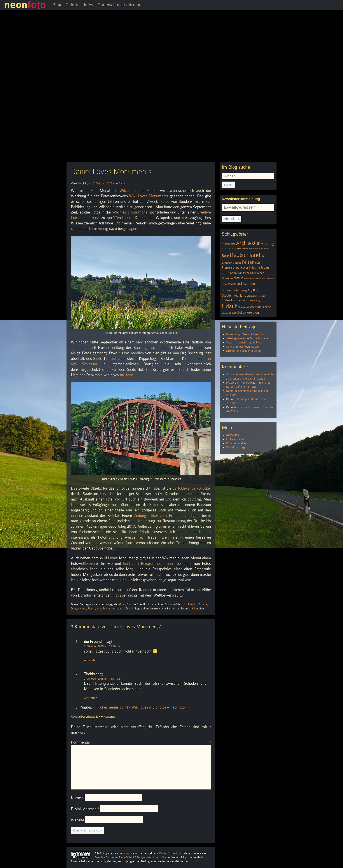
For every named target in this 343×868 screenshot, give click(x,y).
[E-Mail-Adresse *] (248, 207)
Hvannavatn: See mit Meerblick (246, 334)
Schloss (107, 608)
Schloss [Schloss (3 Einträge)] (270, 279)
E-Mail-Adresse (85, 809)
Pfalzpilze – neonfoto (239, 383)
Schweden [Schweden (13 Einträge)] (246, 283)
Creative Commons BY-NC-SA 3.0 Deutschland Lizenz (128, 857)
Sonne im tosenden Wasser (243, 347)
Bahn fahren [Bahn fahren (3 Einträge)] (242, 249)
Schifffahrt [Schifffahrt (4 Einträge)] (261, 279)
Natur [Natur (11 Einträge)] (238, 278)
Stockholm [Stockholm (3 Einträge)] (261, 296)
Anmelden (233, 435)
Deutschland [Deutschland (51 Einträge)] (245, 255)
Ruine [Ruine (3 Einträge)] (253, 279)
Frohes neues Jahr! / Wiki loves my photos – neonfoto (141, 707)
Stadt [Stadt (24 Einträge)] (253, 290)
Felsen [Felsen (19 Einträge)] (248, 262)
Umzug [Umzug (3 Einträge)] (257, 300)
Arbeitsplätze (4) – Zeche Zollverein (248, 338)
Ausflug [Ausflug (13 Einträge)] (267, 243)
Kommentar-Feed (237, 443)
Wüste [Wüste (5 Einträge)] (233, 313)
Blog (57, 5)
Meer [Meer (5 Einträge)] (260, 273)
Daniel (122, 183)
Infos (89, 5)
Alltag (122, 604)
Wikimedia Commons (130, 212)
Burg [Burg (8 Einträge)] (225, 256)
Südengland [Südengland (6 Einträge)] (229, 300)
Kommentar (141, 742)
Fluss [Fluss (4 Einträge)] (258, 263)
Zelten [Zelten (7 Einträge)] (242, 313)
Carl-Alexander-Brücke (191, 488)
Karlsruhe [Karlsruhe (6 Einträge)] (243, 273)
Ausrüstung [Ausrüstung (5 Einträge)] (229, 248)
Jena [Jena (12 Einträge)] (226, 273)
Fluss (91, 608)
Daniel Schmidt (169, 853)
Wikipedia (127, 191)
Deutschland (79, 608)
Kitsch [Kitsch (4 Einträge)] (253, 273)
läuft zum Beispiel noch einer (148, 563)
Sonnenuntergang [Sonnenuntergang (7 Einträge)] (234, 290)
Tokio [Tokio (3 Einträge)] (250, 300)
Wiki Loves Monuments (149, 196)
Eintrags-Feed (235, 439)
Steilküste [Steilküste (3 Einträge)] (251, 296)
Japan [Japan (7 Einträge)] (265, 268)
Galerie (73, 5)
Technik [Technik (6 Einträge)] (242, 300)
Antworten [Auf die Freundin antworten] (91, 660)
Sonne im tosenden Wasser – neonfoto (250, 374)
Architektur (191, 604)
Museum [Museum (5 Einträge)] (227, 278)
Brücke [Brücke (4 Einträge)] (264, 249)
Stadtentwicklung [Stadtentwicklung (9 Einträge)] (234, 296)
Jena (98, 608)
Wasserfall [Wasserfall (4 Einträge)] (244, 307)
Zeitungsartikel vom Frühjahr (158, 516)
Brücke (203, 604)
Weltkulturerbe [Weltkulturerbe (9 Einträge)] (260, 307)
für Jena (127, 375)
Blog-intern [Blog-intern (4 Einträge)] (254, 249)
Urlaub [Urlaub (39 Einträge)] (230, 306)
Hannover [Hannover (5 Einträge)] (242, 268)
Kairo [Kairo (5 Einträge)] (233, 273)
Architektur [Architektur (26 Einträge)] (248, 243)
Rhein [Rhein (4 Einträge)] (246, 279)
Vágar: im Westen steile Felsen (245, 342)
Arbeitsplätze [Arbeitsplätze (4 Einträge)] (229, 244)
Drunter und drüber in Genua (244, 351)
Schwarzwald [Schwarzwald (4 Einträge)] (229, 284)
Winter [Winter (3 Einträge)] (225, 313)
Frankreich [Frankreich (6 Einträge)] (229, 268)
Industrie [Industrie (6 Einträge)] (254, 268)
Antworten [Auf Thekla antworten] (91, 698)
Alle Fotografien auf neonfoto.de (114, 853)
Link (191, 608)
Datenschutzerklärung (119, 5)
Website (78, 820)
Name (77, 798)
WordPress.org (235, 447)
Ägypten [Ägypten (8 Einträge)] (253, 312)
